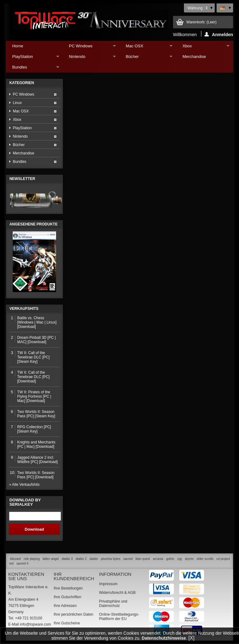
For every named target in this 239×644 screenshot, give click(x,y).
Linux (17, 103)
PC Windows (89, 47)
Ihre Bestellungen (68, 588)
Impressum (108, 584)
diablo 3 (67, 559)
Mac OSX (146, 47)
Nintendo (89, 58)
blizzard (15, 559)
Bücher (146, 58)
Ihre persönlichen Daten (73, 614)
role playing (32, 559)
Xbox (203, 47)
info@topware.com (35, 624)
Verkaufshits (24, 309)
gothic (170, 559)
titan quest (143, 559)
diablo (94, 559)
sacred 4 (22, 563)
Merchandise (194, 57)
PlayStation (32, 58)
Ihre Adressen (65, 606)
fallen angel (51, 559)
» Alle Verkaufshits (24, 485)
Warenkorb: (202, 22)
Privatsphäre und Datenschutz (113, 604)
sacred (128, 559)
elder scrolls (205, 559)
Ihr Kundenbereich (74, 576)
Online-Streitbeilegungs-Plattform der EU (119, 617)
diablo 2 (81, 559)
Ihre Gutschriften (67, 597)
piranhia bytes (111, 559)
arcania (158, 559)
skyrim (189, 559)
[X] (191, 638)
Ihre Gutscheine (67, 623)
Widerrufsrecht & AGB (117, 593)
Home (18, 46)
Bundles (32, 69)
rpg (180, 559)
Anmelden (219, 34)
